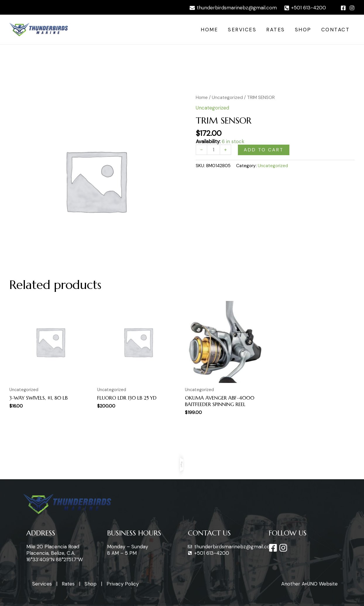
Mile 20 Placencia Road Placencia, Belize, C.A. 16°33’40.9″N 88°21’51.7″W (55, 553)
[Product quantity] (213, 150)
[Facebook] (343, 8)
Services (242, 30)
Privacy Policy (123, 584)
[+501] (305, 8)
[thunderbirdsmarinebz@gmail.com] (233, 8)
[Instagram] (352, 8)
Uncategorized (227, 97)
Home (209, 30)
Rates (276, 30)
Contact (336, 30)
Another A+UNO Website (309, 584)
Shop (303, 30)
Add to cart (264, 150)
